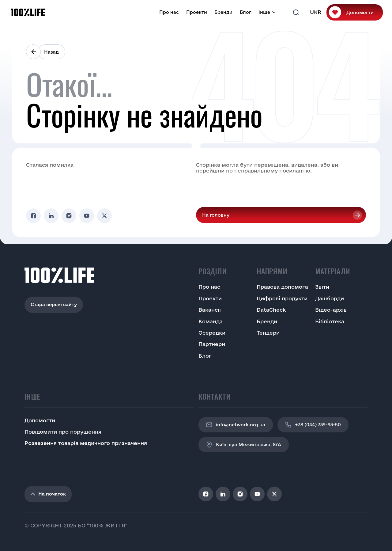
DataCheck (271, 310)
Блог (245, 12)
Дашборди (330, 298)
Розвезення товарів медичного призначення (86, 443)
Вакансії (210, 310)
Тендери (268, 333)
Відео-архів (331, 310)
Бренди (223, 12)
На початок (48, 494)
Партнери (212, 344)
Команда (211, 321)
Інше (264, 12)
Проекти (197, 12)
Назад (51, 52)
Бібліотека (330, 321)
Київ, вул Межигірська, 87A (244, 445)
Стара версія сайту (54, 304)
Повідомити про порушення (63, 432)
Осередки (212, 333)
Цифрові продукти (282, 298)
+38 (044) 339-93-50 (313, 425)
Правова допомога (282, 287)
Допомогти (360, 12)
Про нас (169, 12)
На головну (216, 215)
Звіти (322, 287)
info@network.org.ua (236, 425)
